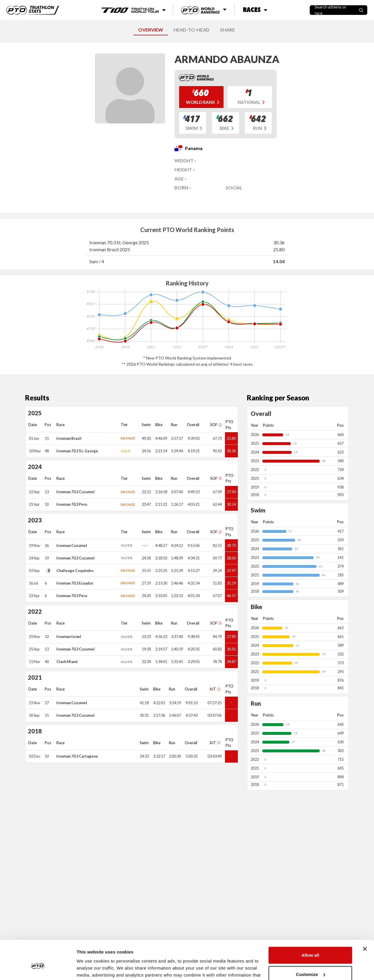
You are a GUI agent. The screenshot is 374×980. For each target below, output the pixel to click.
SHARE (227, 30)
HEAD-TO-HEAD (192, 30)
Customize (311, 945)
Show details (90, 968)
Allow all (310, 926)
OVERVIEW (151, 30)
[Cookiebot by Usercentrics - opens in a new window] (38, 969)
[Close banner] (365, 919)
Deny (310, 964)
